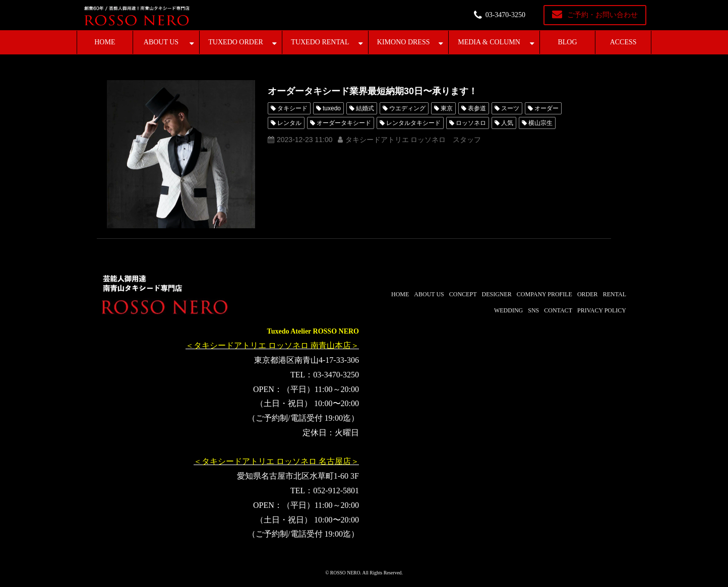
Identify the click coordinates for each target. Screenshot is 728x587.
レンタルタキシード (413, 123)
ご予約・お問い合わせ (602, 15)
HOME (105, 42)
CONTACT (558, 310)
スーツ (510, 108)
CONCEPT (463, 294)
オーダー (547, 108)
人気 (507, 123)
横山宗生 (540, 123)
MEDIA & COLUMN (489, 42)
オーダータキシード (344, 123)
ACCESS (623, 42)
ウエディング (407, 108)
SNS (533, 310)
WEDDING (508, 310)
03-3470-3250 (505, 15)
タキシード (292, 108)
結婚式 (365, 108)
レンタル (289, 123)
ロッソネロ (471, 123)
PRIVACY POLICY (602, 310)
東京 (447, 108)
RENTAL (615, 294)
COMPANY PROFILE (544, 294)
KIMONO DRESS (404, 42)
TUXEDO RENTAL (320, 42)
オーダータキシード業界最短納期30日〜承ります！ (373, 91)
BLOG (567, 42)
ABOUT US (161, 42)
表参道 (477, 108)
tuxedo (332, 108)
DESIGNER (496, 294)
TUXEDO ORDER (236, 42)
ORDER (588, 294)
